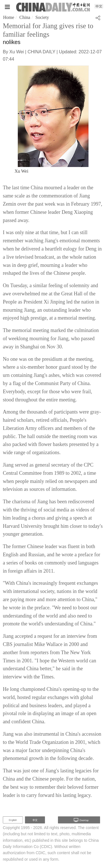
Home (9, 17)
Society (42, 17)
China (25, 17)
